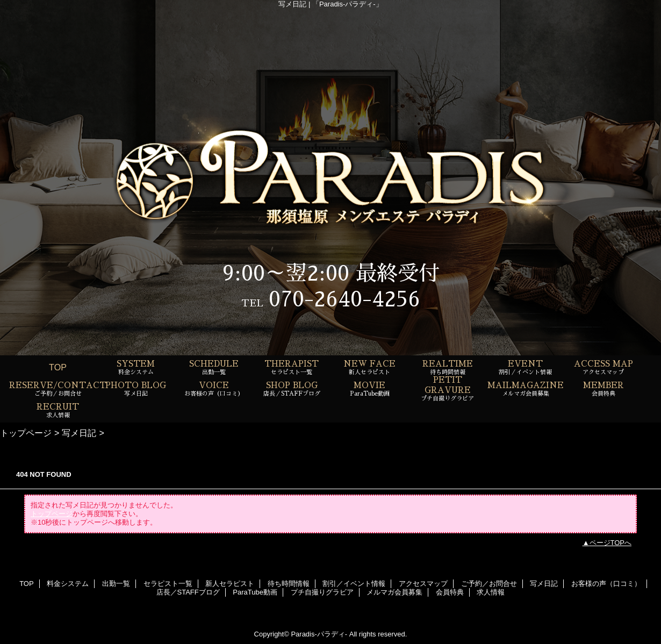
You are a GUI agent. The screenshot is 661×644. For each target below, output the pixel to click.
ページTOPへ (611, 543)
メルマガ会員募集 (394, 592)
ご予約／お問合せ (489, 584)
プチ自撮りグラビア (322, 592)
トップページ (26, 433)
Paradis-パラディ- (319, 634)
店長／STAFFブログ (188, 592)
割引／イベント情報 (354, 584)
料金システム (68, 584)
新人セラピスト (230, 584)
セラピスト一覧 (168, 584)
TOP (58, 367)
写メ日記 (79, 433)
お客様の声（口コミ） (606, 584)
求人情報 (491, 592)
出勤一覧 (116, 584)
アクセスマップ (423, 584)
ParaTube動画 (255, 592)
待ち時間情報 (289, 584)
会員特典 (450, 592)
